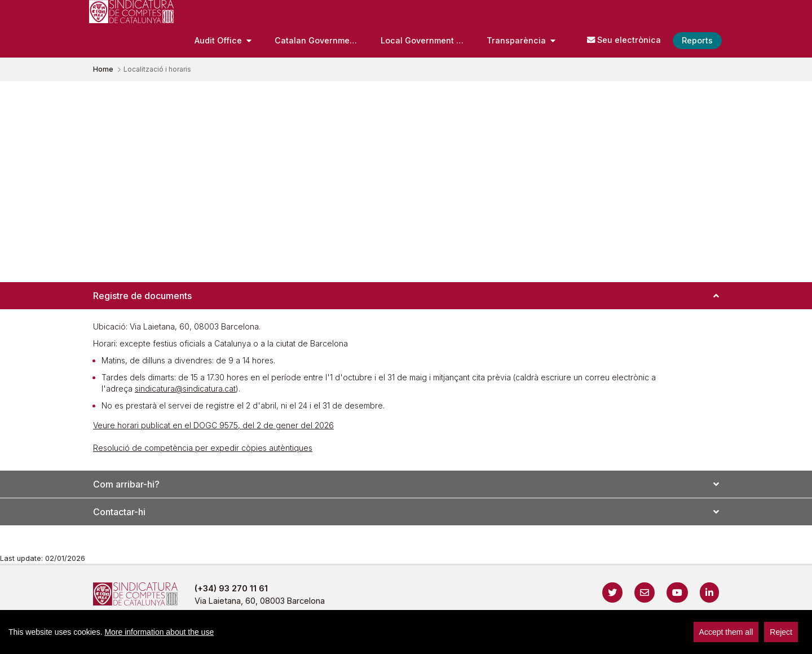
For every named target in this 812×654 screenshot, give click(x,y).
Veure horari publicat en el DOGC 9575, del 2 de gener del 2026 (213, 425)
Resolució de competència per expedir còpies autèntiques (203, 448)
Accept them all (726, 632)
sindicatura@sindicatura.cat (185, 389)
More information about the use (159, 632)
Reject (781, 632)
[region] (406, 632)
